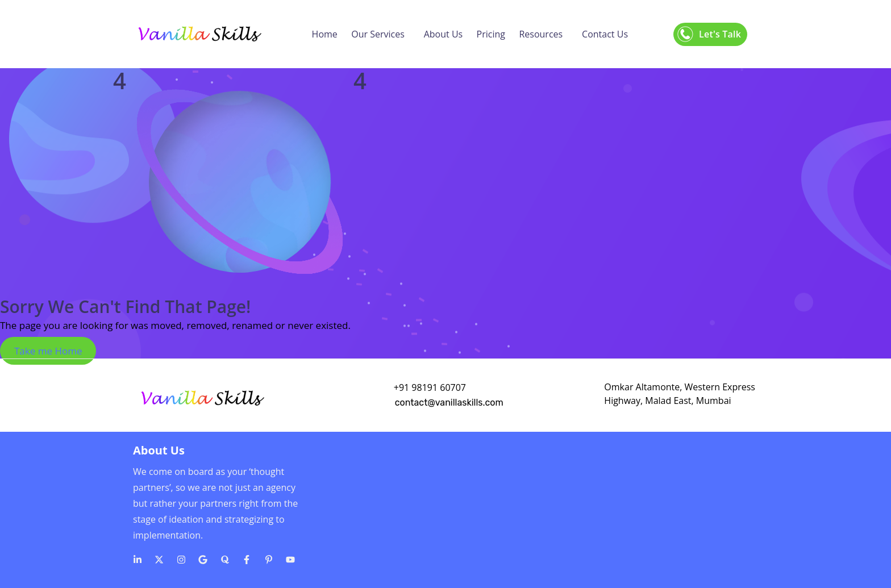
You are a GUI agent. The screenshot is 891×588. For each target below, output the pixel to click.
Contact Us (605, 34)
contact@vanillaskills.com (449, 403)
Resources (541, 34)
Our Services (378, 34)
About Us (444, 34)
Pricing (491, 34)
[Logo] (199, 34)
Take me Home (48, 351)
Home (325, 34)
